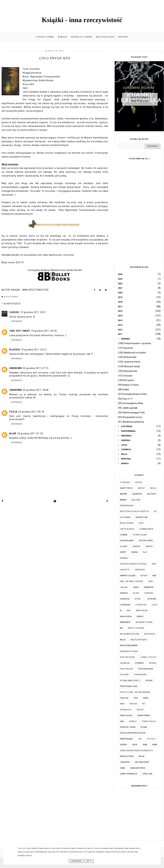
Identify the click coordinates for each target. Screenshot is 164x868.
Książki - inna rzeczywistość (82, 20)
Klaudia (15, 350)
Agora (138, 482)
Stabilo (133, 721)
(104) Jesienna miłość (129, 362)
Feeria (134, 552)
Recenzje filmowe (82, 37)
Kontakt (123, 37)
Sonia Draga (143, 715)
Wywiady (63, 37)
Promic (149, 681)
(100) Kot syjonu (126, 380)
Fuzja (13, 412)
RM (143, 704)
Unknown (16, 368)
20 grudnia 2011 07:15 (36, 368)
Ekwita (149, 546)
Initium (144, 576)
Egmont (137, 546)
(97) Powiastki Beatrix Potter (132, 394)
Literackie (125, 605)
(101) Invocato (125, 376)
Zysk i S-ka (147, 774)
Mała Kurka (126, 616)
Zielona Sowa (142, 762)
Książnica (125, 599)
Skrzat (140, 710)
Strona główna (45, 37)
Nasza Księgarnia (129, 645)
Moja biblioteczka (129, 634)
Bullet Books (11, 297)
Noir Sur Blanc (128, 657)
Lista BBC (152, 599)
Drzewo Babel (146, 541)
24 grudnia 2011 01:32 (30, 434)
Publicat (124, 698)
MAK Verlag (142, 611)
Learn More (76, 861)
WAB (145, 745)
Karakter (149, 587)
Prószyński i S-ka (128, 686)
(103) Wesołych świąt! (129, 366)
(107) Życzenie (125, 348)
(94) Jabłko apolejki (128, 408)
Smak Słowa (126, 715)
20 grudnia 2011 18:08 (36, 390)
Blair (13, 434)
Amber (123, 500)
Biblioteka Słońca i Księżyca (134, 511)
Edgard (124, 546)
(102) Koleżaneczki (127, 371)
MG (121, 628)
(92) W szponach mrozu (130, 417)
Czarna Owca (146, 529)
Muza (123, 640)
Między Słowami (136, 628)
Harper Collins (128, 576)
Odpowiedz (17, 321)
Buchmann (125, 517)
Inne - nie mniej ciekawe (132, 581)
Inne (154, 576)
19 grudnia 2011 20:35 (44, 331)
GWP (154, 564)
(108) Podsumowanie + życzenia (134, 343)
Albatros (137, 494)
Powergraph (140, 675)
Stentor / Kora (128, 727)
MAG (129, 611)
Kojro (136, 593)
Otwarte (139, 663)
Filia (145, 552)
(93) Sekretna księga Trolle (131, 413)
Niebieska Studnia (129, 651)
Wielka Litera (127, 756)
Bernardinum (127, 506)
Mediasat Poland (144, 622)
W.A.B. (135, 745)
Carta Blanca (127, 529)
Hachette (125, 570)
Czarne (124, 535)
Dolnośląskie (127, 541)
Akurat (124, 494)
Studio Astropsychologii (133, 733)
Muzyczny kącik (105, 37)
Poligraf (124, 675)
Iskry (151, 581)
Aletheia (151, 494)
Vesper (123, 745)
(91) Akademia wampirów (131, 422)
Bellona (136, 500)
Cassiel (14, 312)
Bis (155, 511)
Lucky (154, 605)
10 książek (125, 482)
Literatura (141, 605)
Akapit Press (126, 488)
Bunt (141, 523)
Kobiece (124, 593)
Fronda (124, 558)
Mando (140, 616)
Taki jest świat (20, 331)
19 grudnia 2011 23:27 (34, 350)
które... (138, 599)
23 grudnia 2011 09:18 (31, 412)
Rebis (146, 698)
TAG (140, 739)
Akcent (141, 488)
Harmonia (140, 570)
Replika (133, 704)
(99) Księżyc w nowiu (128, 385)
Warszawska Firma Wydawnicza (136, 751)
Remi (122, 704)
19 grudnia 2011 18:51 (33, 312)
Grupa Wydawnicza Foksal (133, 564)
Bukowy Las (142, 517)
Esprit (123, 552)
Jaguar (124, 587)
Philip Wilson (126, 669)
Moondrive (150, 634)
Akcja (153, 488)
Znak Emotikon (138, 768)
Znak (122, 768)
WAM (155, 745)
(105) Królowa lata (127, 357)
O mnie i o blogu (148, 657)
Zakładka (125, 762)
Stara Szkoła (149, 721)
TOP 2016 (151, 739)
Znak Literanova (128, 774)
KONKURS (149, 593)
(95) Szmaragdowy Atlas (131, 403)
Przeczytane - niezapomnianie (135, 692)
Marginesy (125, 622)
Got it (89, 861)
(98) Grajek (123, 389)
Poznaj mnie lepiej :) (130, 681)
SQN (122, 721)
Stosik (144, 727)
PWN (136, 698)
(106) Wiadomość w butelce (132, 353)
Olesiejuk (125, 663)
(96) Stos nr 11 (125, 399)
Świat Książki (126, 739)
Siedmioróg (126, 710)
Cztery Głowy (140, 535)
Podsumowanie (146, 669)
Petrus (153, 663)
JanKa (136, 587)
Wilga (141, 756)
